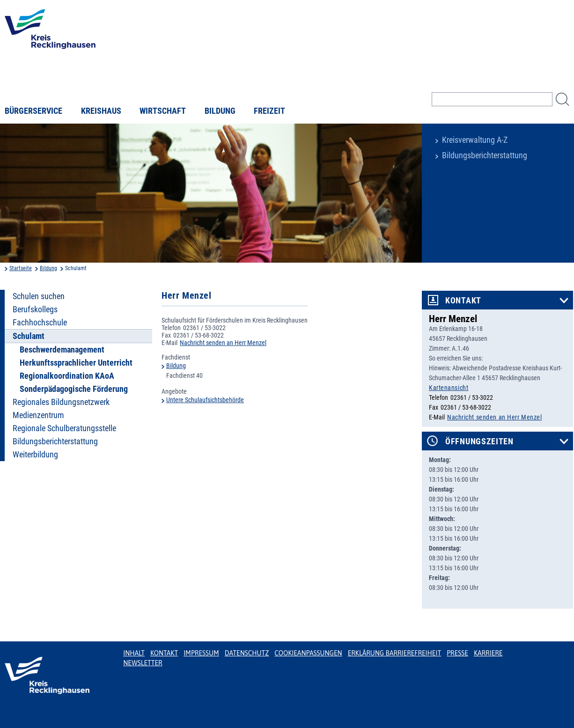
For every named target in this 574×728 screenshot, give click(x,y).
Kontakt (463, 301)
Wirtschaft (163, 111)
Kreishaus (101, 111)
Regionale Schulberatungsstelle (64, 428)
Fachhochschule (40, 323)
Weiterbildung (35, 455)
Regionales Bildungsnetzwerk (61, 402)
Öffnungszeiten (479, 441)
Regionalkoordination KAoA (67, 376)
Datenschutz (247, 653)
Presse (457, 653)
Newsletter (143, 663)
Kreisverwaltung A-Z (475, 140)
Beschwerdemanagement (62, 350)
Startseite (21, 268)
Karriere (488, 653)
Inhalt (134, 653)
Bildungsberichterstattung (485, 155)
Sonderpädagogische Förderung (74, 389)
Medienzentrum (38, 415)
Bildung (220, 111)
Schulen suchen (39, 296)
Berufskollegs (35, 309)
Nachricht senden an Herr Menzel (223, 343)
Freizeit (269, 111)
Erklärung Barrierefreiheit (394, 653)
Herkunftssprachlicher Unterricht (76, 363)
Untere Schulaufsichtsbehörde (205, 400)
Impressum (201, 653)
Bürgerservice (33, 111)
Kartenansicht (449, 388)
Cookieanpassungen (308, 653)
